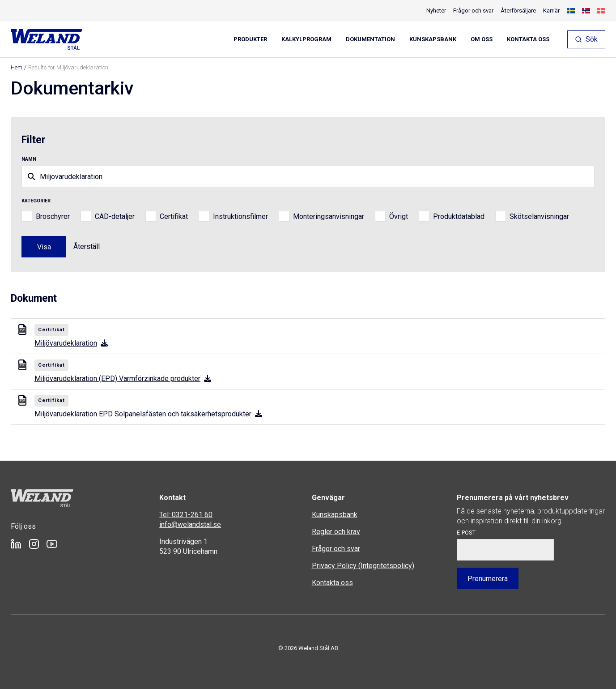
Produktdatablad (459, 216)
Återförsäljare (518, 11)
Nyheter (436, 11)
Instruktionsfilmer (240, 216)
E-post (466, 533)
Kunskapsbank (433, 39)
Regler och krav (336, 532)
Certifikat (174, 216)
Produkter (250, 39)
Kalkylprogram (306, 39)
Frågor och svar (473, 11)
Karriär (551, 11)
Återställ (87, 246)
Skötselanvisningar (539, 216)
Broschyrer (53, 216)
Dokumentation (370, 39)
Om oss (482, 39)
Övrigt (399, 216)
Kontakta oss (528, 39)
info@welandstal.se (190, 524)
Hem (17, 67)
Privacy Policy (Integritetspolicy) (363, 566)
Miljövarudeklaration (71, 343)
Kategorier (36, 201)
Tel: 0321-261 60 (186, 515)
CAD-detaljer (115, 216)
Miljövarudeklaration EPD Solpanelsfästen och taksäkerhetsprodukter (148, 414)
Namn (29, 159)
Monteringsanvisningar (329, 216)
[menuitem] (571, 11)
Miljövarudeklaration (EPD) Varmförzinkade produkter (123, 379)
